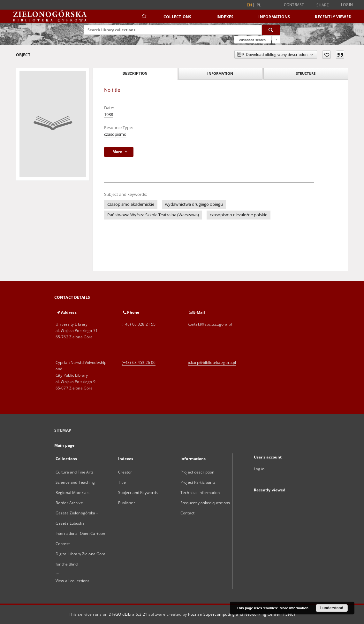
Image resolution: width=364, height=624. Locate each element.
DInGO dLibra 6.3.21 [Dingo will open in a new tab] (128, 614)
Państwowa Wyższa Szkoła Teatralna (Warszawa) (153, 215)
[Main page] (144, 17)
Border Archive (69, 503)
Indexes (225, 17)
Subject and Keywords (138, 493)
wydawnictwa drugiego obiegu (194, 204)
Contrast (294, 5)
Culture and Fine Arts (75, 472)
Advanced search (252, 40)
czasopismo (115, 134)
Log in (259, 469)
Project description (197, 472)
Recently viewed (333, 17)
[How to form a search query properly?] (276, 40)
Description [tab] (135, 73)
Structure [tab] (306, 73)
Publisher (127, 503)
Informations (274, 17)
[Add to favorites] (326, 55)
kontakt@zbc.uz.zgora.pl (210, 324)
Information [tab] (220, 73)
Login (347, 5)
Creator (125, 472)
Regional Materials (72, 493)
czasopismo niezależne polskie (239, 215)
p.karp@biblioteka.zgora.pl (212, 362)
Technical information (200, 493)
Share (323, 5)
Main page (64, 445)
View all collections (72, 581)
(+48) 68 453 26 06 (139, 362)
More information (294, 608)
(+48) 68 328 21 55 (139, 324)
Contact (187, 513)
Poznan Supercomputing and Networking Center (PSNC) (242, 614)
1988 (109, 115)
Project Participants (198, 482)
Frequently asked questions (205, 503)
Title (122, 482)
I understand (332, 608)
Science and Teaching (75, 482)
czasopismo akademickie (131, 204)
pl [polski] (259, 5)
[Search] (271, 30)
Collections (178, 17)
